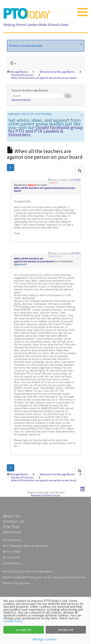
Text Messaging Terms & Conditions (26, 546)
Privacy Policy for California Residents (27, 572)
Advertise (12, 532)
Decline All (66, 630)
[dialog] (45, 620)
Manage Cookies (45, 639)
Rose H (32, 185)
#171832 (77, 180)
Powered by (37, 495)
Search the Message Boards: (30, 90)
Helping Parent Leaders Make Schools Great (36, 25)
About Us (12, 516)
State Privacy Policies (17, 583)
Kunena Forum (52, 495)
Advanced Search (21, 100)
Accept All (24, 630)
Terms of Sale (12, 552)
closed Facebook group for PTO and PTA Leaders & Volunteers (46, 131)
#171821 (77, 253)
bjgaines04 (20, 264)
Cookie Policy (11, 563)
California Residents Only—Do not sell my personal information (44, 577)
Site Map (11, 527)
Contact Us (13, 521)
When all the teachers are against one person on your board (44, 189)
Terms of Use (11, 558)
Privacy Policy (12, 540)
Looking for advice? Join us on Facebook (30, 114)
